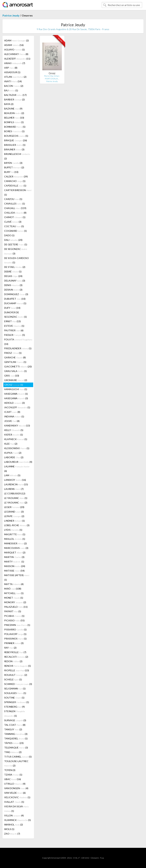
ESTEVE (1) (14, 326)
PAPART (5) (13, 611)
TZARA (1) (13, 775)
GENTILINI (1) (15, 362)
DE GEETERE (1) (16, 244)
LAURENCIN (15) (16, 484)
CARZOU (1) (13, 199)
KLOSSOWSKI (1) (17, 448)
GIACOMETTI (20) (18, 366)
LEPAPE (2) (14, 516)
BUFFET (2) (14, 167)
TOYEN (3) (10, 770)
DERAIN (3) (13, 290)
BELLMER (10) (14, 118)
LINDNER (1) (14, 521)
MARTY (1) (14, 562)
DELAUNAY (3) (15, 281)
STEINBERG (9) (14, 707)
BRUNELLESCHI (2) (17, 156)
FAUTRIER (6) (14, 330)
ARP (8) (11, 68)
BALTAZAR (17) (15, 95)
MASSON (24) (15, 566)
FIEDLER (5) (15, 335)
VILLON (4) (14, 815)
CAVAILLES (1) (15, 204)
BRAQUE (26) (16, 140)
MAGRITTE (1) (15, 534)
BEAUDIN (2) (14, 113)
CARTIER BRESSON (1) (18, 192)
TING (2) (13, 752)
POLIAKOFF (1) (15, 634)
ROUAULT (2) (16, 675)
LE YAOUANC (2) (16, 503)
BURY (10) (11, 172)
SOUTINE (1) (14, 698)
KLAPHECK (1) (16, 439)
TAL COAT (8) (15, 725)
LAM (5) (12, 475)
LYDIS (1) (13, 530)
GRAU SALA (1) (15, 371)
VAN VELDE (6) (15, 793)
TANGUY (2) (13, 729)
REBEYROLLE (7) (15, 652)
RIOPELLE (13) (17, 670)
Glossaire (95, 858)
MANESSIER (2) (15, 543)
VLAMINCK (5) (18, 820)
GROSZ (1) (14, 385)
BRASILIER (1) (15, 145)
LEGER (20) (14, 507)
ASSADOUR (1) (12, 72)
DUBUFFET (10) (15, 299)
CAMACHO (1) (15, 181)
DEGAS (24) (13, 276)
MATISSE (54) (14, 571)
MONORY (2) (15, 602)
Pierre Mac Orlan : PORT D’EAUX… (52, 77)
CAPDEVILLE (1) (15, 186)
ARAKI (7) (15, 63)
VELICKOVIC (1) (17, 797)
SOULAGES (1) (15, 693)
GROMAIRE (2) (16, 380)
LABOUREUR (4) (18, 462)
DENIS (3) (13, 285)
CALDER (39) (16, 176)
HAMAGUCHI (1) (16, 389)
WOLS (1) (9, 829)
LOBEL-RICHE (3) (17, 525)
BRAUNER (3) (14, 149)
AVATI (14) (13, 81)
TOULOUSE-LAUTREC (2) (16, 763)
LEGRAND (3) (14, 512)
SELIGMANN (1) (15, 688)
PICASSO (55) (14, 620)
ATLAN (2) (15, 77)
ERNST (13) (12, 321)
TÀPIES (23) (14, 743)
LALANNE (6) (17, 469)
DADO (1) (9, 235)
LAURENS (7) (14, 489)
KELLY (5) (14, 430)
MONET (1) (14, 598)
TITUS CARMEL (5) (18, 757)
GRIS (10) (12, 376)
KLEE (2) (11, 444)
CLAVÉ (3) (13, 222)
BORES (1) (14, 131)
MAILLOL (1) (15, 539)
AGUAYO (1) (14, 50)
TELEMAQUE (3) (16, 748)
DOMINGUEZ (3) (16, 294)
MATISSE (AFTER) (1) (17, 577)
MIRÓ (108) (13, 589)
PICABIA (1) (14, 616)
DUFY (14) (12, 308)
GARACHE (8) (15, 357)
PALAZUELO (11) (16, 607)
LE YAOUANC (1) (16, 498)
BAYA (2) (9, 104)
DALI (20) (13, 240)
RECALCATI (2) (16, 657)
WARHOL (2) (14, 825)
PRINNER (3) (14, 643)
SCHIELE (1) (13, 679)
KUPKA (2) (13, 453)
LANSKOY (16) (15, 480)
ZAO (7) (12, 834)
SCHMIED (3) (18, 684)
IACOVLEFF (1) (17, 407)
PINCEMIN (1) (17, 625)
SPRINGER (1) (17, 702)
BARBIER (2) (14, 99)
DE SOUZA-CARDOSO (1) (17, 260)
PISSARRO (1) (15, 629)
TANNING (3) (16, 734)
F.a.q (102, 858)
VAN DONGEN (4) (16, 788)
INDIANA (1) (14, 416)
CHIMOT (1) (15, 217)
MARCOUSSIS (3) (16, 548)
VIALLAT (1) (14, 802)
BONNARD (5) (15, 127)
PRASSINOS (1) (15, 639)
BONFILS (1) (14, 122)
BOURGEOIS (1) (16, 136)
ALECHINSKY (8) (16, 54)
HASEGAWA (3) (16, 398)
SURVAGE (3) (15, 720)
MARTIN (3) (14, 557)
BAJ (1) (11, 90)
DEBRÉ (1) (13, 271)
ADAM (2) (17, 40)
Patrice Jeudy (11, 15)
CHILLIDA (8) (15, 213)
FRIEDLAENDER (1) (18, 348)
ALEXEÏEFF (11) (17, 59)
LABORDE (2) (14, 457)
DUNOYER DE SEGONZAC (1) (15, 315)
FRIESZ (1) (13, 353)
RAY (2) (10, 648)
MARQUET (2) (15, 552)
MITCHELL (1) (14, 593)
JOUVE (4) (12, 421)
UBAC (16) (13, 779)
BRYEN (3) (13, 163)
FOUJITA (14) (18, 342)
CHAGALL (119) (15, 208)
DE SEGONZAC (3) (16, 251)
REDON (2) (13, 661)
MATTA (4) (14, 584)
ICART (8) (12, 412)
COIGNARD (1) (15, 231)
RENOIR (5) (18, 666)
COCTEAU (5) (14, 226)
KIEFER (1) (14, 435)
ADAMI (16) (14, 45)
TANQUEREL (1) (16, 738)
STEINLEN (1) (15, 713)
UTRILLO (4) (15, 784)
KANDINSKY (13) (17, 426)
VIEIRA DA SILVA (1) (16, 809)
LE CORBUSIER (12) (15, 493)
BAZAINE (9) (13, 109)
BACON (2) (14, 86)
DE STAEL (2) (15, 267)
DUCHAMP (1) (15, 303)
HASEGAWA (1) (16, 394)
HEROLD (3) (14, 403)
